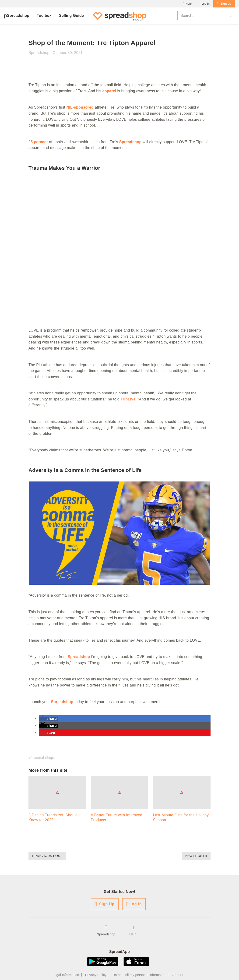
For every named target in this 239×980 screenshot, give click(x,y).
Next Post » (196, 856)
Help (189, 4)
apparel (109, 91)
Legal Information (66, 975)
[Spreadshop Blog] (119, 16)
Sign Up (226, 4)
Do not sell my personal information (139, 975)
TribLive (128, 399)
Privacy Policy (96, 975)
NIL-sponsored (80, 107)
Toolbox (44, 16)
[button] (48, 719)
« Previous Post (47, 856)
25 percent (38, 142)
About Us (179, 975)
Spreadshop (18, 16)
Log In (206, 4)
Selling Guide (71, 16)
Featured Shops (42, 758)
